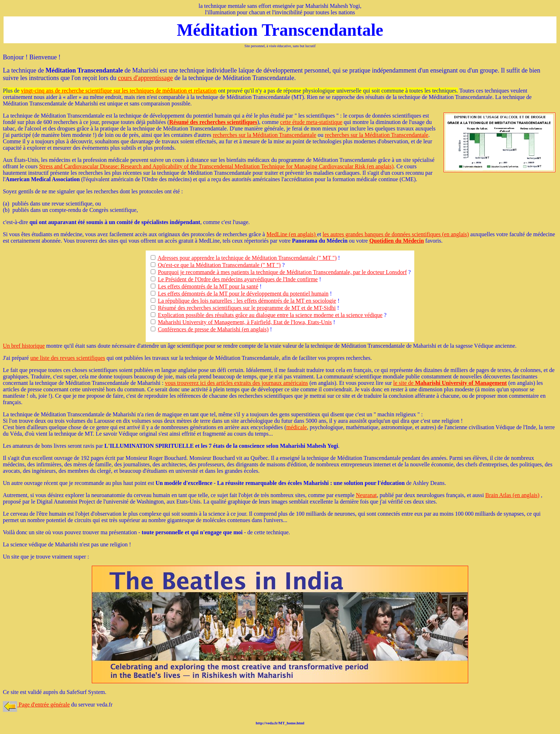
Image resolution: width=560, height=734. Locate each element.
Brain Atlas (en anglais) (512, 495)
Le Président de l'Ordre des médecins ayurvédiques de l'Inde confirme (238, 279)
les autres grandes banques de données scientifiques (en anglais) (396, 234)
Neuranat (366, 495)
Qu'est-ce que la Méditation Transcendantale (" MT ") (219, 265)
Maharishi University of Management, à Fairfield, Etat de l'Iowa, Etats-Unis (245, 322)
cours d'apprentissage (145, 78)
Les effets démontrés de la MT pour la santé (208, 286)
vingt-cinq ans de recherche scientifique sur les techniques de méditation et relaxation (119, 91)
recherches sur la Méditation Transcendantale (265, 135)
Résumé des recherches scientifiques (213, 122)
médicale (296, 427)
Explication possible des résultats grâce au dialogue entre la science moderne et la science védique (270, 315)
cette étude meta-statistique (311, 122)
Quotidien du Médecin (397, 241)
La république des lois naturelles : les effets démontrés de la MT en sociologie (247, 301)
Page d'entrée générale (36, 705)
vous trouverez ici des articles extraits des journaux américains (237, 383)
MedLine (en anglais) (292, 234)
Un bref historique (24, 346)
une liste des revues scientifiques (68, 358)
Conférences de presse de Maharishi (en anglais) (213, 329)
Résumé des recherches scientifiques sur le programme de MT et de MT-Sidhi (247, 308)
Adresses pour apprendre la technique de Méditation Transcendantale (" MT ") (247, 258)
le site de (450, 383)
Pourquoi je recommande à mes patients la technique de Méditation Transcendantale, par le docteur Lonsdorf (282, 272)
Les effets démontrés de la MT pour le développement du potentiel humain (243, 294)
